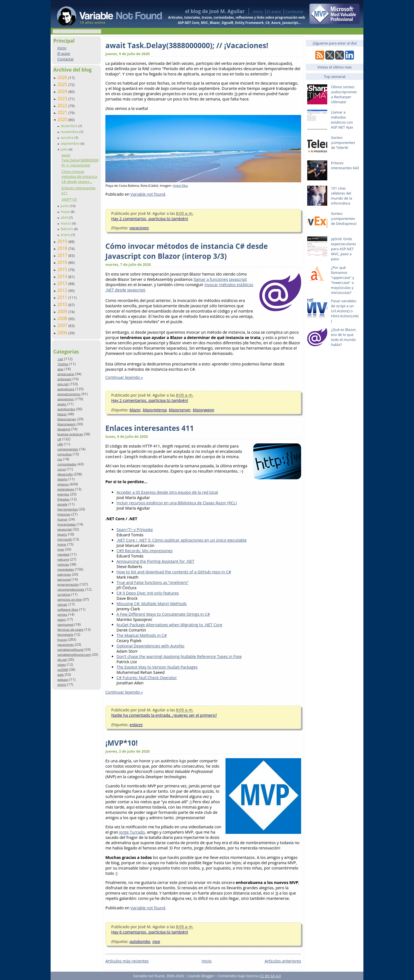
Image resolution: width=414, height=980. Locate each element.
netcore (63, 559)
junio (65, 206)
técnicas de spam (70, 629)
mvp (61, 549)
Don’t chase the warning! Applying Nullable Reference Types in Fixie (179, 656)
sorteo (62, 614)
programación (68, 584)
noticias (63, 564)
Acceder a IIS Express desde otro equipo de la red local (167, 492)
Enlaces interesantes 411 (150, 428)
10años (63, 364)
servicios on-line (69, 599)
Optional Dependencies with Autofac (151, 646)
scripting (64, 594)
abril (65, 217)
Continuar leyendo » (124, 377)
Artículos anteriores (283, 961)
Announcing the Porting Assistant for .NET (155, 561)
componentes (68, 449)
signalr (62, 604)
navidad (63, 554)
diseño (62, 479)
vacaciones (65, 644)
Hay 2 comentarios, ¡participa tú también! (150, 219)
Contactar (294, 12)
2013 (63, 283)
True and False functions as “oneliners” (153, 582)
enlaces (63, 484)
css (60, 459)
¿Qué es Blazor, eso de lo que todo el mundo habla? (344, 337)
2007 (63, 325)
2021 (63, 112)
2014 (63, 276)
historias (64, 514)
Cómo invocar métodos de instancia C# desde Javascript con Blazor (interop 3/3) (187, 251)
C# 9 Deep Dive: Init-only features (148, 593)
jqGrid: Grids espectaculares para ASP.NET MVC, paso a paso (343, 249)
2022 (63, 105)
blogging (64, 429)
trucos (62, 639)
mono (62, 544)
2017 (63, 255)
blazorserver (67, 419)
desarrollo (65, 474)
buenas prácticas (70, 434)
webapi (63, 680)
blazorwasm (66, 424)
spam (61, 619)
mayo (66, 212)
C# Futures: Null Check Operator (147, 678)
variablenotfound (70, 649)
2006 (63, 333)
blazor (62, 414)
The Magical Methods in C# (142, 635)
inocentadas (66, 524)
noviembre (70, 132)
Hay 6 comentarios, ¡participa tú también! (150, 932)
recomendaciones (71, 589)
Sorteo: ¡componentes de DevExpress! (344, 218)
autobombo (66, 409)
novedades (65, 569)
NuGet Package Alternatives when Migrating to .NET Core (169, 625)
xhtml (62, 685)
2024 (63, 91)
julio (65, 149)
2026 (63, 77)
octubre (68, 137)
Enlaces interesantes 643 (345, 165)
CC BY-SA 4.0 (270, 976)
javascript (65, 529)
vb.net (62, 660)
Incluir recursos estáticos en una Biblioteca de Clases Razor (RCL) (177, 503)
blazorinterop (155, 410)
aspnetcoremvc (69, 394)
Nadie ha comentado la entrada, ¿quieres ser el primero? (164, 715)
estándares (66, 489)
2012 (63, 290)
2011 (63, 297)
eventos (63, 494)
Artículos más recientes (127, 961)
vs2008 (63, 670)
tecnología (65, 634)
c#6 (60, 444)
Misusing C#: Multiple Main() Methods (152, 604)
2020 (63, 119)
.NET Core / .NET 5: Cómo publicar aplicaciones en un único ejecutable (182, 540)
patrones (64, 574)
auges (62, 404)
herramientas (67, 509)
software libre (68, 609)
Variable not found (148, 194)
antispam (64, 379)
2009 (63, 311)
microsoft (65, 539)
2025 (63, 84)
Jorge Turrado (132, 832)
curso (61, 469)
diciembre (69, 126)
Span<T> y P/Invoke (135, 530)
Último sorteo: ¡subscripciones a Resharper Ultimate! (344, 94)
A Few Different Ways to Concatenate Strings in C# (163, 614)
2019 (63, 241)
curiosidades (67, 464)
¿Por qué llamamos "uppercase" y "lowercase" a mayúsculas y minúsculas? (343, 280)
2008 (63, 318)
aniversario (66, 374)
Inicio (258, 12)
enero (66, 235)
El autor (274, 12)
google (62, 504)
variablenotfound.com (74, 654)
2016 (63, 262)
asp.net (63, 384)
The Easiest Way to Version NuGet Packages (157, 667)
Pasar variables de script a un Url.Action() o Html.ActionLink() (345, 311)
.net (60, 359)
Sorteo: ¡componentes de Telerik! (343, 143)
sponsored (65, 624)
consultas (65, 454)
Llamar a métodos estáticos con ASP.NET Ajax (342, 120)
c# (59, 439)
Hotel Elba (180, 186)
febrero (67, 229)
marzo (66, 223)
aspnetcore (66, 389)
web (60, 675)
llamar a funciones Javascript (220, 279)
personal (64, 579)
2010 (63, 304)
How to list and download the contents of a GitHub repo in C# (174, 572)
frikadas (63, 499)
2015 (63, 269)
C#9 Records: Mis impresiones (145, 551)
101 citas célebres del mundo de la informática (341, 196)
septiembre (71, 143)
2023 (63, 99)
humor (62, 519)
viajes (61, 665)
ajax (60, 369)
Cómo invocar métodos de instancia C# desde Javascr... (79, 176)
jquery (62, 534)
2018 (63, 248)
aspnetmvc (65, 399)
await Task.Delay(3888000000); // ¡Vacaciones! (80, 160)
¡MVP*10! (69, 199)
